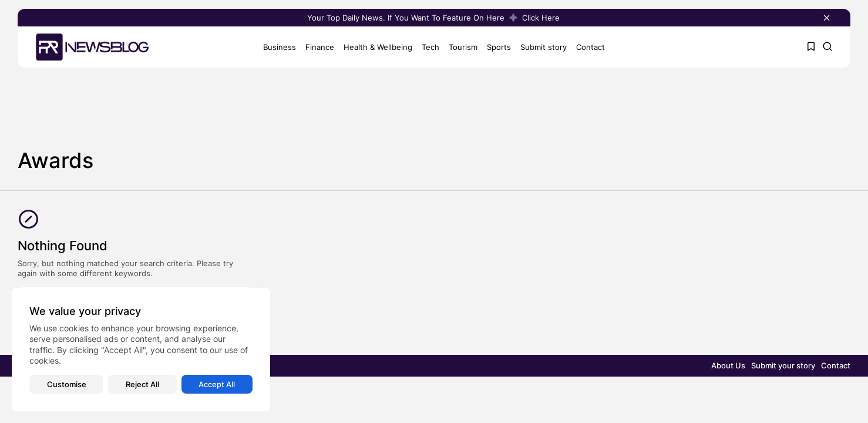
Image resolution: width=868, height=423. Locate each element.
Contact (591, 46)
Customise (67, 384)
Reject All (142, 384)
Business (280, 46)
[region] (141, 350)
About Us (728, 365)
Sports (499, 46)
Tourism (463, 46)
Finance (320, 46)
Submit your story (783, 365)
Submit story (544, 46)
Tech (430, 46)
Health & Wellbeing (378, 46)
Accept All (217, 384)
